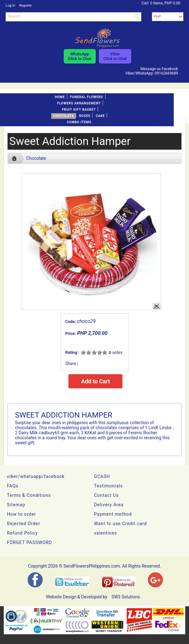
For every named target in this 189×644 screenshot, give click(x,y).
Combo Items (79, 122)
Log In (10, 6)
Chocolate (63, 116)
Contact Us (106, 495)
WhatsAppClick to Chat (80, 56)
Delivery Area (109, 505)
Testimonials (108, 486)
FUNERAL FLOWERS (86, 97)
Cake (100, 116)
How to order (22, 514)
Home (60, 97)
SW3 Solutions (126, 597)
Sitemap (16, 505)
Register (25, 6)
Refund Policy (22, 533)
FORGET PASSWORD (30, 542)
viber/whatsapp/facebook (36, 476)
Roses (85, 116)
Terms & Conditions (29, 495)
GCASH (102, 476)
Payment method (113, 514)
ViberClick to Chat (115, 56)
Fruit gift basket (79, 110)
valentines (105, 533)
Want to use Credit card (120, 524)
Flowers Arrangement (79, 103)
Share (71, 364)
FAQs (13, 486)
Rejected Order (24, 524)
